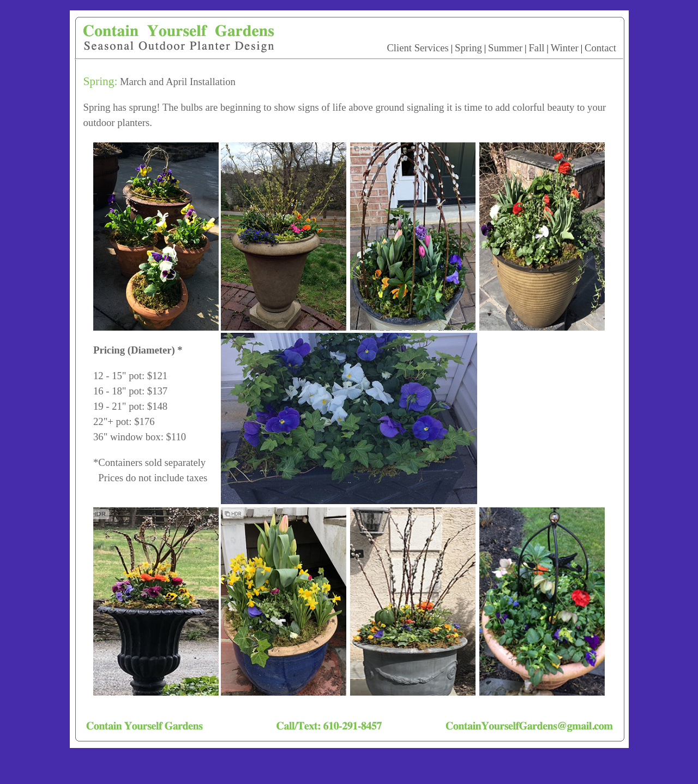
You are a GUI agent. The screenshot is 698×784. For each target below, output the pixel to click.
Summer (505, 48)
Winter (565, 48)
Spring (468, 48)
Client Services (417, 48)
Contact (600, 48)
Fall (536, 48)
